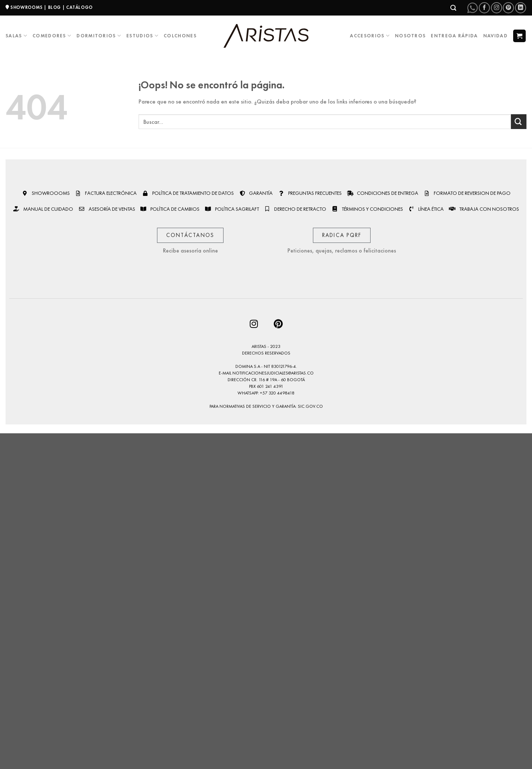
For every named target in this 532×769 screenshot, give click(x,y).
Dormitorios (99, 36)
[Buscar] (453, 8)
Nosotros (410, 36)
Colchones (180, 36)
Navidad (495, 36)
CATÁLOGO (79, 7)
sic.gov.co (310, 406)
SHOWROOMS (27, 7)
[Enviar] (519, 122)
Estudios (142, 36)
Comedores (52, 36)
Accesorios (370, 36)
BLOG (54, 7)
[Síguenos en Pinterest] (508, 8)
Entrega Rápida (454, 36)
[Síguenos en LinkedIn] (521, 8)
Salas (16, 36)
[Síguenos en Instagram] (497, 8)
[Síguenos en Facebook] (484, 8)
